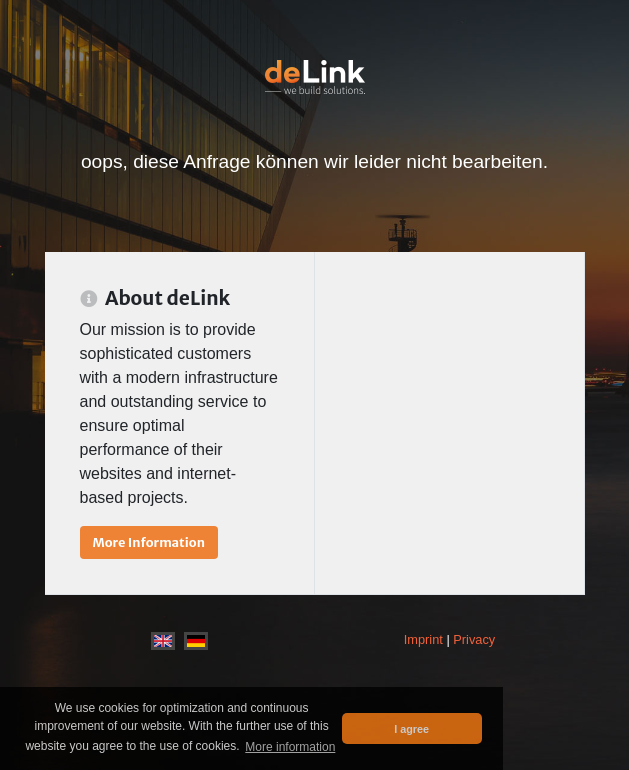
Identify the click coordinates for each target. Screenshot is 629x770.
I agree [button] (411, 729)
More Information (149, 542)
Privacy (474, 639)
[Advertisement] (449, 362)
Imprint (423, 639)
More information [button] (290, 747)
